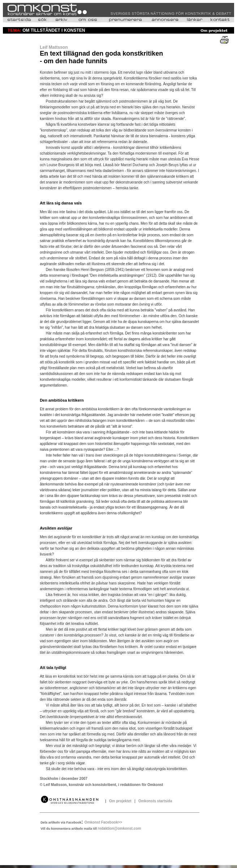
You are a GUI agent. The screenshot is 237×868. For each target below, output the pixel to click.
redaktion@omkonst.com (120, 828)
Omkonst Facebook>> (103, 822)
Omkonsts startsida (154, 801)
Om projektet (121, 801)
